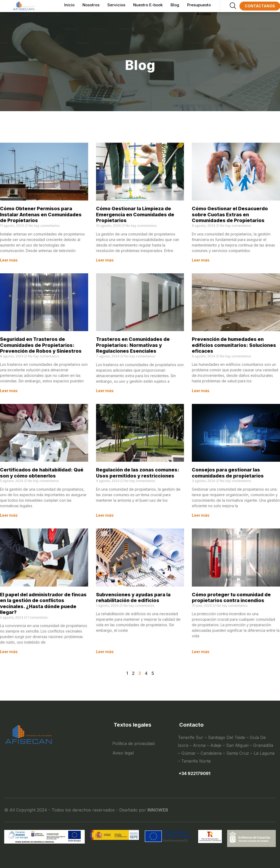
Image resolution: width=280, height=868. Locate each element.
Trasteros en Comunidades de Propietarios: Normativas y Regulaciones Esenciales (133, 345)
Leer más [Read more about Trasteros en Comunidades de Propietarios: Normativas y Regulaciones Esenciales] (105, 391)
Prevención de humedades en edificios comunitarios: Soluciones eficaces (234, 345)
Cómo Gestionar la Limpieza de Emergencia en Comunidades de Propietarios (135, 214)
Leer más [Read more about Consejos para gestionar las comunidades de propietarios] (201, 515)
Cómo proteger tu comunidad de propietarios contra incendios (231, 598)
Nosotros (91, 4)
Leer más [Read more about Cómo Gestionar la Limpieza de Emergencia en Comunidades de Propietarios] (105, 260)
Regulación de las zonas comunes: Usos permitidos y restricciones (138, 473)
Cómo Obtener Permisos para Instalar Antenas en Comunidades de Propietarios (41, 214)
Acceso (204, 12)
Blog (175, 4)
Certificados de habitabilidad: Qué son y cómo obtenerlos (42, 473)
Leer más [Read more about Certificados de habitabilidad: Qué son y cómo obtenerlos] (9, 515)
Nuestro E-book (148, 4)
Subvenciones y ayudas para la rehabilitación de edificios (133, 598)
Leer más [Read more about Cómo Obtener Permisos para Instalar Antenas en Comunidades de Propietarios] (9, 260)
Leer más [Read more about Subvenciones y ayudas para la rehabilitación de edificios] (105, 652)
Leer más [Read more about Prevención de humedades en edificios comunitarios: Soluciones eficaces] (201, 391)
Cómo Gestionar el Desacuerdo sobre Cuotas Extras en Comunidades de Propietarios (230, 214)
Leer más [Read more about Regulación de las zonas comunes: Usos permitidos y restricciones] (105, 515)
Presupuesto (199, 4)
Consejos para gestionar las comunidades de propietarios (228, 473)
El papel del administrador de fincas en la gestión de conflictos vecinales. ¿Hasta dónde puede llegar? (43, 604)
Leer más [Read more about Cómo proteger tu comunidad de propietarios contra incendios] (201, 652)
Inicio (69, 4)
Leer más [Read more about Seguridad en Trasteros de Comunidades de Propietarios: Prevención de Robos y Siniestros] (9, 391)
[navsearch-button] (228, 6)
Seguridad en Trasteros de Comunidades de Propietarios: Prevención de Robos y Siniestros (41, 345)
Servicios (116, 4)
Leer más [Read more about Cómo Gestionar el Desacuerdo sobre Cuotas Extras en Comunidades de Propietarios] (201, 260)
